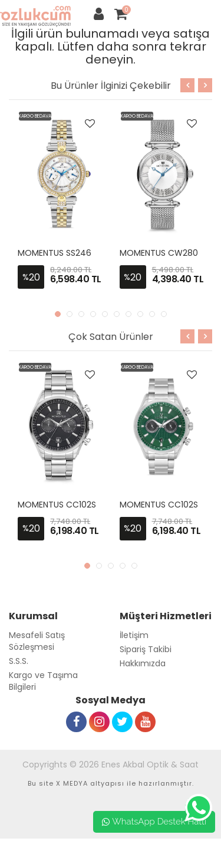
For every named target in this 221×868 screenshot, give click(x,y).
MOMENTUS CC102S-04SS (70, 505)
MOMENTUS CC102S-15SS (169, 505)
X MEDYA (72, 783)
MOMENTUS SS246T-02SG (70, 253)
